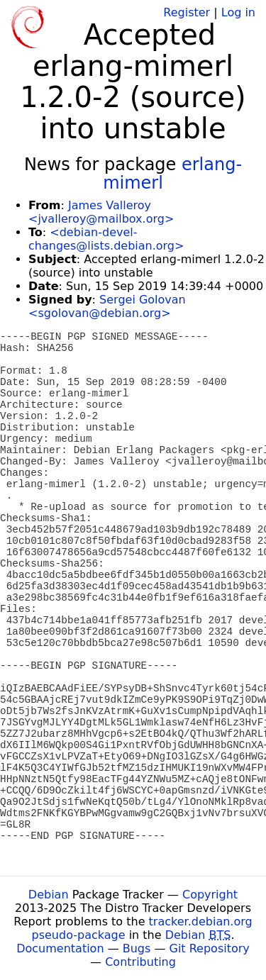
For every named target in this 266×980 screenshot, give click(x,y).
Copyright (210, 895)
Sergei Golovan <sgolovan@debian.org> (107, 306)
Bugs (137, 948)
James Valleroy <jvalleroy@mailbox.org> (101, 212)
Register (187, 12)
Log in (238, 12)
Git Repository (210, 948)
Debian (49, 895)
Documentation (60, 948)
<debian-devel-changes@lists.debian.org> (106, 239)
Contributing (140, 962)
